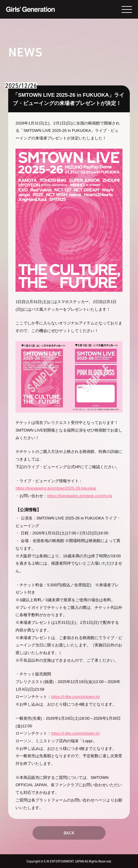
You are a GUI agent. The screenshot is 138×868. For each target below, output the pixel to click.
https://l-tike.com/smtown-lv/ (75, 697)
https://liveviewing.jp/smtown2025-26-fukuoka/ (56, 488)
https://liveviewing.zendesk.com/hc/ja (79, 496)
